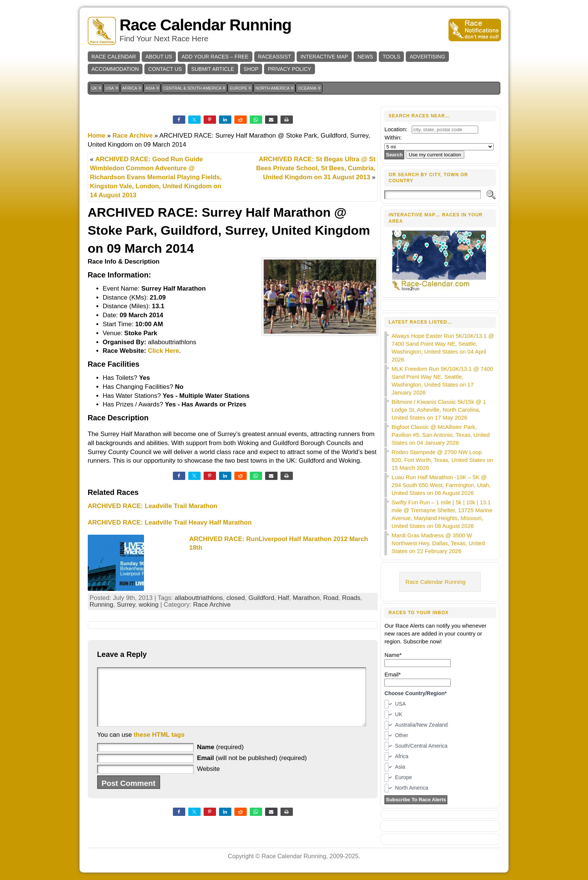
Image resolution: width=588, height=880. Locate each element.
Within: (393, 137)
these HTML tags (159, 746)
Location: (396, 129)
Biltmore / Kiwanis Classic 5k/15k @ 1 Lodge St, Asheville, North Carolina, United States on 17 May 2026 (439, 410)
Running (101, 605)
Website (208, 780)
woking (149, 605)
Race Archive (133, 136)
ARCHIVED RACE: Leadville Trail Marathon (153, 506)
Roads (351, 598)
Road (331, 598)
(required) (220, 758)
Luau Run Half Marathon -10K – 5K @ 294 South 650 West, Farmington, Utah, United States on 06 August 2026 (441, 485)
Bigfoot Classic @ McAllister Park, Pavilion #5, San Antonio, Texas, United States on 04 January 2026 (441, 435)
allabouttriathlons (199, 598)
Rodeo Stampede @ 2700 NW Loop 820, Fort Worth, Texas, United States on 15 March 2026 (442, 460)
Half (283, 598)
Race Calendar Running (205, 25)
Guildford (261, 598)
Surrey (126, 605)
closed (236, 598)
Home (97, 136)
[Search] (433, 195)
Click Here (163, 351)
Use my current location (435, 155)
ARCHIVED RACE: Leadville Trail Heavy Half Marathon (170, 522)
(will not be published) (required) (252, 769)
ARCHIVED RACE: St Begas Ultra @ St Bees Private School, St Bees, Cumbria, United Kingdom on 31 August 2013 (316, 168)
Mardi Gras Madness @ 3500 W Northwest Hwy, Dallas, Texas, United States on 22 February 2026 (438, 543)
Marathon (306, 598)
